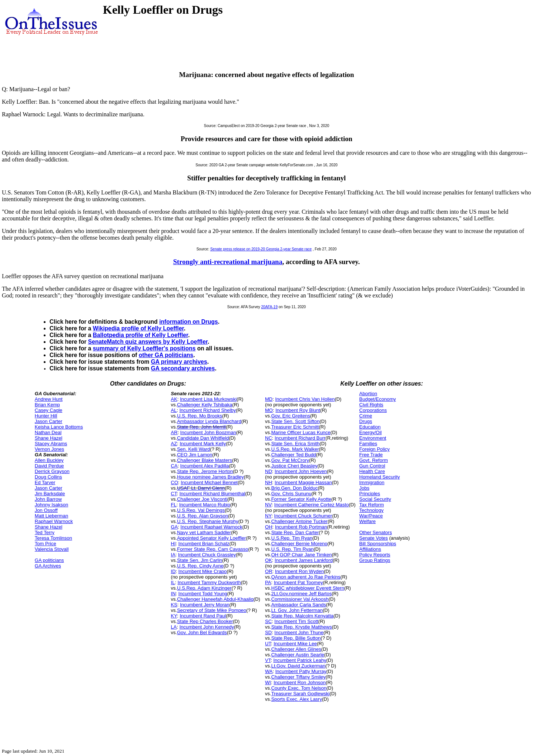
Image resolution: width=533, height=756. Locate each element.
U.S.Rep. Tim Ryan (292, 538)
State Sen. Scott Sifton (296, 421)
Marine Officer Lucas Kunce (301, 432)
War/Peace (371, 516)
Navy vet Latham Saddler (204, 532)
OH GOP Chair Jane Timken (302, 555)
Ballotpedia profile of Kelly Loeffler (140, 335)
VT (268, 660)
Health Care (372, 471)
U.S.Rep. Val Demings (201, 510)
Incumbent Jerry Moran (205, 605)
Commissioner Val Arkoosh (300, 599)
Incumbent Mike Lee (295, 644)
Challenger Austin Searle (298, 655)
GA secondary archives (183, 368)
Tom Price (46, 544)
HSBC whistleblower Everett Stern (308, 588)
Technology (372, 510)
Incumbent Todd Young (203, 594)
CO (175, 482)
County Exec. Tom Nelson (299, 688)
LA (174, 627)
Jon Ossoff (46, 510)
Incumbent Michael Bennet (209, 482)
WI (268, 682)
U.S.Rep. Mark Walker (295, 449)
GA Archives (48, 566)
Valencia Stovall (52, 549)
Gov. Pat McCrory (290, 460)
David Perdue (49, 466)
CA (174, 466)
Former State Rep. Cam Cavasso (212, 549)
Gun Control (372, 466)
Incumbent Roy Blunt (298, 410)
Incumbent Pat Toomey (299, 582)
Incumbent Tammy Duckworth (209, 582)
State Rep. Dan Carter (295, 532)
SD (268, 632)
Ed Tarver (45, 482)
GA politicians (49, 560)
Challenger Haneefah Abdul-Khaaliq (215, 599)
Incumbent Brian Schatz (204, 544)
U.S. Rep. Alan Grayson (202, 516)
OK (269, 560)
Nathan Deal (48, 432)
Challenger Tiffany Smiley (299, 677)
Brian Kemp (47, 405)
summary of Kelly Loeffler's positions (144, 348)
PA (268, 582)
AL (174, 410)
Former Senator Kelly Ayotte (301, 499)
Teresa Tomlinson (53, 538)
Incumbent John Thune (299, 632)
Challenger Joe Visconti (202, 499)
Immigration (372, 482)
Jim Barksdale (50, 494)
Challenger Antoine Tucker (299, 521)
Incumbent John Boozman (208, 432)
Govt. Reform (374, 460)
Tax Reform (372, 505)
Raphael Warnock (54, 521)
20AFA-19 (269, 307)
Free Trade (371, 455)
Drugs (366, 421)
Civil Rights (371, 405)
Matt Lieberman (51, 516)
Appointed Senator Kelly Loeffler (211, 538)
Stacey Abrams (51, 444)
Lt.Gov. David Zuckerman (298, 666)
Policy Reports (375, 555)
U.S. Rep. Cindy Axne (200, 566)
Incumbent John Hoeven (301, 471)
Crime (366, 416)
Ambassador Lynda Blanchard (209, 421)
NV (268, 505)
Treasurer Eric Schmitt (295, 427)
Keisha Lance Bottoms (59, 427)
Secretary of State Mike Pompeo (212, 610)
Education (370, 427)
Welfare (368, 521)
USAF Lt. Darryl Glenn (201, 488)
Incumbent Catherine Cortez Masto (312, 505)
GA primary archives (179, 362)
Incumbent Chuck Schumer (303, 516)
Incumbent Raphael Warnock (212, 527)
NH (269, 482)
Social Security (375, 499)
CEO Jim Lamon (195, 455)
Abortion (368, 394)
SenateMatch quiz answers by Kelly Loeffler (148, 342)
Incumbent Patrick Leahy (300, 660)
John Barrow (48, 499)
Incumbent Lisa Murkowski (208, 399)
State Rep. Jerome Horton (205, 471)
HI (173, 544)
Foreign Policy (375, 449)
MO (269, 410)
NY (268, 516)
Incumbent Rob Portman (301, 527)
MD (269, 399)
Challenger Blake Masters (205, 460)
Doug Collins (48, 477)
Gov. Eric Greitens (291, 416)
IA (173, 555)
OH (269, 527)
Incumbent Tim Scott (296, 621)
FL (174, 505)
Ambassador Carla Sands (299, 605)
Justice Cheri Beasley (294, 466)
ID (173, 571)
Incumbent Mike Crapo (203, 571)
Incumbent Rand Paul (203, 616)
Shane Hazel (48, 438)
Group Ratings (375, 560)
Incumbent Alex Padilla (205, 466)
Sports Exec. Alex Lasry (297, 699)
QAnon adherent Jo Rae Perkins (306, 577)
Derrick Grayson (52, 471)
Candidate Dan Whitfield (203, 438)
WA (269, 671)
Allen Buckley (49, 460)
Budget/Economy (378, 399)
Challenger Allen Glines (296, 649)
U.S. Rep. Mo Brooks (200, 416)
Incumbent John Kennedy (207, 627)
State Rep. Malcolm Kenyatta (302, 616)
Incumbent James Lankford (304, 560)
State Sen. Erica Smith (296, 444)
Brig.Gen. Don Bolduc (295, 488)
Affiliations (370, 549)
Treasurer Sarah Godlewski (301, 694)
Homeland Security (380, 477)
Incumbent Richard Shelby (208, 410)
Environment (373, 438)
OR (269, 571)
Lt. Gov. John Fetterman (297, 610)
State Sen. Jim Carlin (200, 560)
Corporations (373, 410)
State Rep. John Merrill (201, 427)
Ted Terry (45, 532)
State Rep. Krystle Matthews (302, 627)
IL (173, 582)
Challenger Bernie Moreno (299, 544)
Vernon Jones (50, 449)
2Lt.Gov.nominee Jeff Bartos (302, 594)
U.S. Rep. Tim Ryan (293, 549)
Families (368, 444)
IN (173, 594)
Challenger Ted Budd (294, 455)
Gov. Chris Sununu (291, 494)
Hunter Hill (46, 416)
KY (174, 616)
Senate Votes (374, 538)
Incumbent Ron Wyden (299, 571)
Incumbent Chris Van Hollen (305, 399)
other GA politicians (166, 355)
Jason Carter (48, 421)
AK (174, 399)
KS (174, 605)
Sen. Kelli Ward (193, 449)
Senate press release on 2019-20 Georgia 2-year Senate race (261, 249)
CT (174, 494)
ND (269, 471)
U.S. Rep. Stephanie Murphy (207, 521)
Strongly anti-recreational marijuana (228, 262)
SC (268, 621)
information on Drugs (189, 322)
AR (174, 432)
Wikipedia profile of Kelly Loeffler (138, 328)
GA (175, 527)
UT (268, 644)
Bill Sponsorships (378, 544)
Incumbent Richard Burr (300, 438)
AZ (174, 444)
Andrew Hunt (49, 399)
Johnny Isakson (51, 505)
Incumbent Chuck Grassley (207, 555)
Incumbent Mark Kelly (203, 444)
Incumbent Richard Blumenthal (212, 494)
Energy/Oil (371, 432)
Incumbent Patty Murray (301, 671)
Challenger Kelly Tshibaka (205, 405)
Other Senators (376, 532)
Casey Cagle (48, 410)
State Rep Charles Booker (205, 621)
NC (269, 438)
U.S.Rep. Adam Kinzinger (204, 588)
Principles (370, 494)
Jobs (364, 488)
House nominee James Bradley (210, 477)
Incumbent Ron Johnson (300, 682)
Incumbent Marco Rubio (205, 505)
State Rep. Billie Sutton (296, 638)
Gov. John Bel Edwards (202, 632)
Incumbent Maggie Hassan (303, 482)
